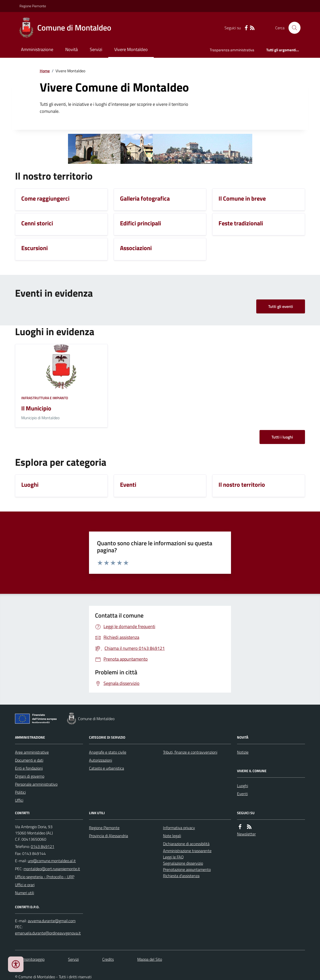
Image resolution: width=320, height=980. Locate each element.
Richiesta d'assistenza (181, 876)
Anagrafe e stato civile (108, 752)
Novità (71, 49)
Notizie (243, 752)
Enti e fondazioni (29, 768)
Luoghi (242, 786)
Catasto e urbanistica (106, 768)
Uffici (19, 800)
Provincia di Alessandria (108, 836)
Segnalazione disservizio (183, 863)
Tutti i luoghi (282, 437)
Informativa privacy (179, 828)
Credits (108, 959)
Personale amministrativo (36, 784)
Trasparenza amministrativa (232, 50)
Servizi (96, 49)
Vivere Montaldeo (131, 49)
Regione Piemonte (33, 6)
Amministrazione (37, 49)
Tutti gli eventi (281, 306)
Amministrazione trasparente (187, 851)
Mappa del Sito (150, 959)
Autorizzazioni (100, 760)
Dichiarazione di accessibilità (186, 844)
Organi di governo (30, 776)
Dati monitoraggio (30, 959)
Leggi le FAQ (173, 857)
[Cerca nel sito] (292, 28)
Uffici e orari (25, 885)
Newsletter (246, 834)
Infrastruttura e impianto (45, 398)
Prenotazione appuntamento (187, 869)
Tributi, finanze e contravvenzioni (190, 752)
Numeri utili (24, 893)
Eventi (242, 794)
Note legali (172, 836)
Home (45, 71)
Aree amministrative (32, 752)
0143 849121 (42, 846)
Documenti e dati (29, 760)
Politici (20, 792)
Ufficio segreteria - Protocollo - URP (45, 877)
